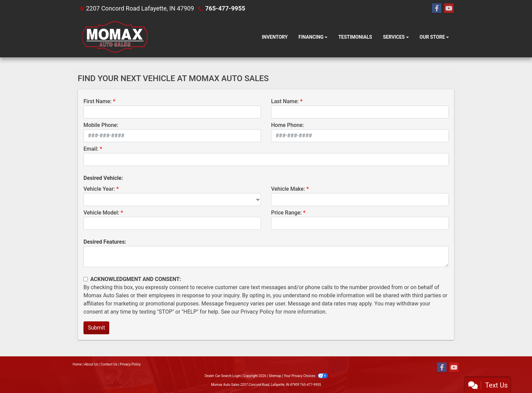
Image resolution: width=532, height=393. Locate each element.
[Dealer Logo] (114, 37)
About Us (91, 364)
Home (77, 364)
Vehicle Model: (101, 213)
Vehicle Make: (288, 189)
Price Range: (286, 213)
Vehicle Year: (99, 189)
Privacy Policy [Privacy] (130, 364)
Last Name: (285, 101)
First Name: (98, 101)
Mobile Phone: (101, 125)
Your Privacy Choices (306, 376)
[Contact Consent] (86, 279)
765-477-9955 (225, 8)
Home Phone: (288, 125)
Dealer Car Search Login (223, 376)
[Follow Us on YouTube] (449, 8)
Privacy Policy (257, 312)
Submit (96, 328)
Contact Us (109, 364)
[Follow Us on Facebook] (437, 8)
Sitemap (275, 376)
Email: (91, 149)
